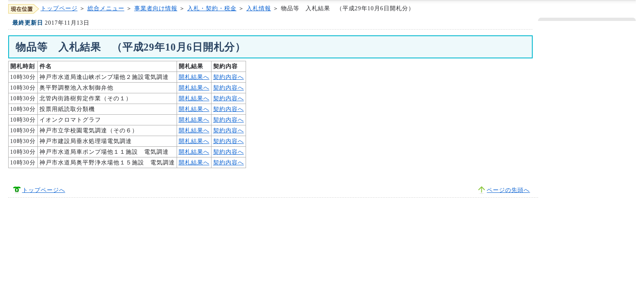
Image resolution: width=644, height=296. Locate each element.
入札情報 (259, 8)
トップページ (59, 8)
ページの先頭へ (508, 190)
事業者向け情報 (156, 8)
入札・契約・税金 (212, 8)
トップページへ (44, 190)
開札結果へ (194, 77)
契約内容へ (229, 77)
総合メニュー (106, 8)
